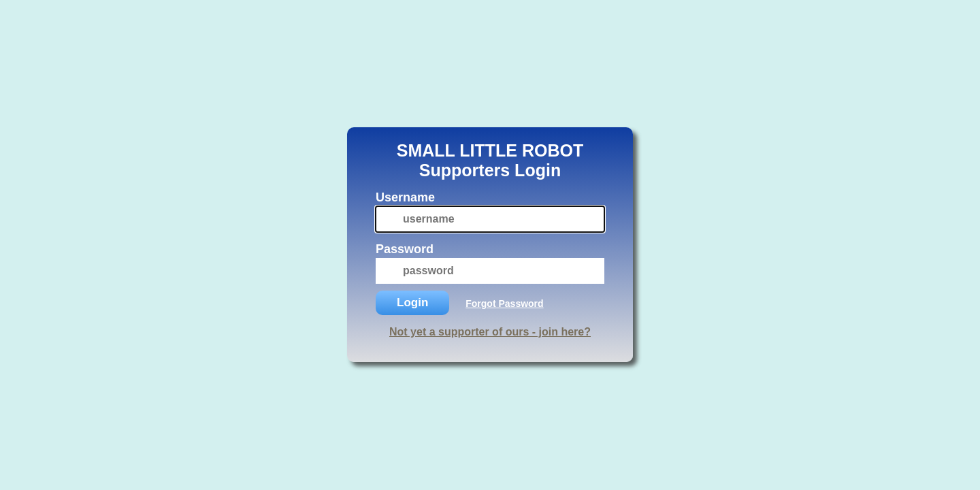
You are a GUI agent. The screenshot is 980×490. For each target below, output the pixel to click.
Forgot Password (504, 304)
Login (412, 303)
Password (405, 249)
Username (405, 197)
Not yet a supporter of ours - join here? (490, 332)
